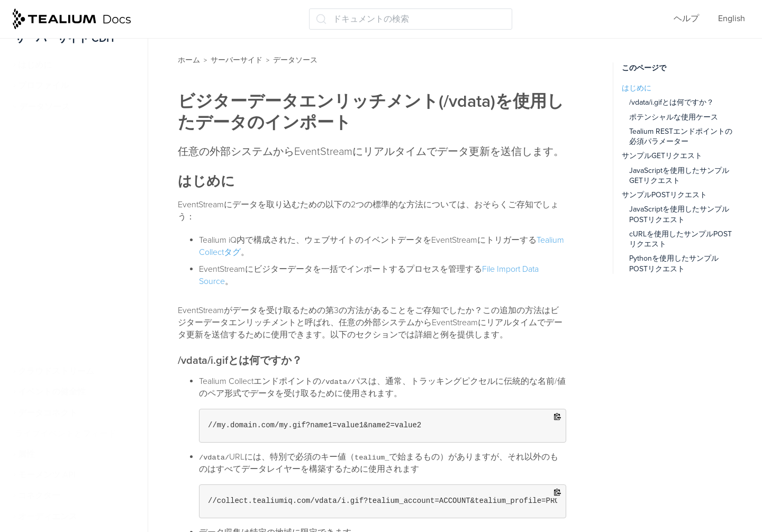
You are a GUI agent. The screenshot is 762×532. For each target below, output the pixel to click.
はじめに (35, 65)
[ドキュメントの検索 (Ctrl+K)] (411, 19)
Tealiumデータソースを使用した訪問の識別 (81, 282)
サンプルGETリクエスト (662, 156)
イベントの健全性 (52, 392)
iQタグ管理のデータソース (75, 210)
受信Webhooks (51, 351)
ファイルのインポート (66, 309)
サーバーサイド (237, 60)
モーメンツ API (47, 475)
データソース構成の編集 (71, 189)
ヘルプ (686, 19)
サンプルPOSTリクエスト (664, 195)
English (732, 19)
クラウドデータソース (66, 330)
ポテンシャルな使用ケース (674, 117)
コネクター (39, 496)
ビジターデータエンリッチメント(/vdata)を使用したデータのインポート (84, 243)
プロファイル (43, 86)
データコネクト (48, 413)
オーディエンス (48, 517)
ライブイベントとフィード (66, 434)
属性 (26, 454)
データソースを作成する (71, 148)
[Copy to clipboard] (557, 418)
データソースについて (67, 127)
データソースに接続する (71, 169)
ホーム (189, 60)
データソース (44, 107)
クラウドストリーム (56, 371)
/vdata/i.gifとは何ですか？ (672, 102)
